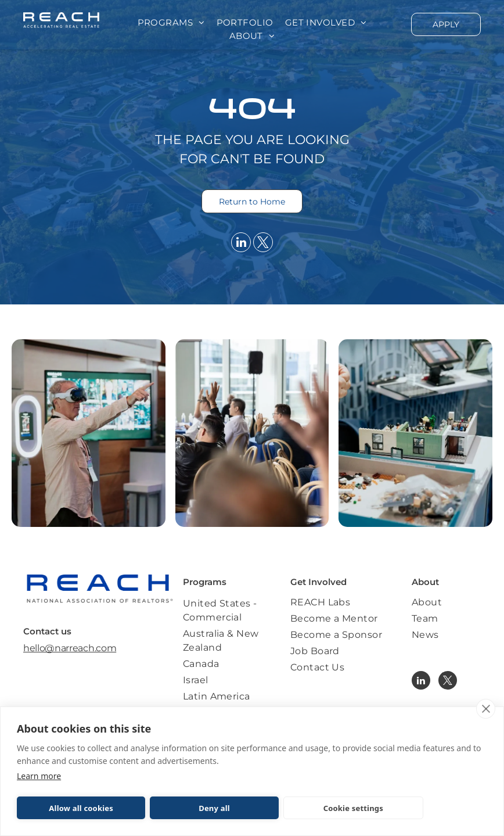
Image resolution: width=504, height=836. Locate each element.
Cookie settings (353, 808)
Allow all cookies (81, 808)
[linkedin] (241, 244)
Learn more (39, 776)
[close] (486, 709)
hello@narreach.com (70, 648)
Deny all (214, 808)
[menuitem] (171, 23)
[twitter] (263, 244)
